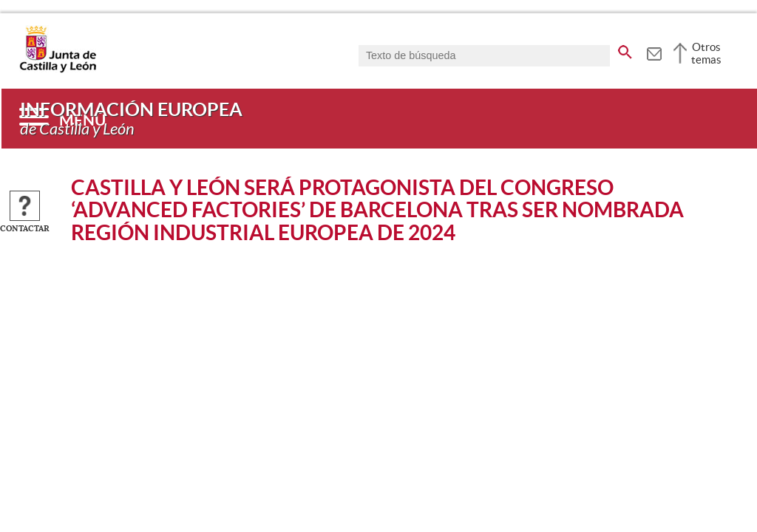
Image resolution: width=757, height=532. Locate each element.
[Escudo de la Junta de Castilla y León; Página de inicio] (58, 69)
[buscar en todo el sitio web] (625, 50)
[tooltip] (654, 52)
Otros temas (706, 53)
